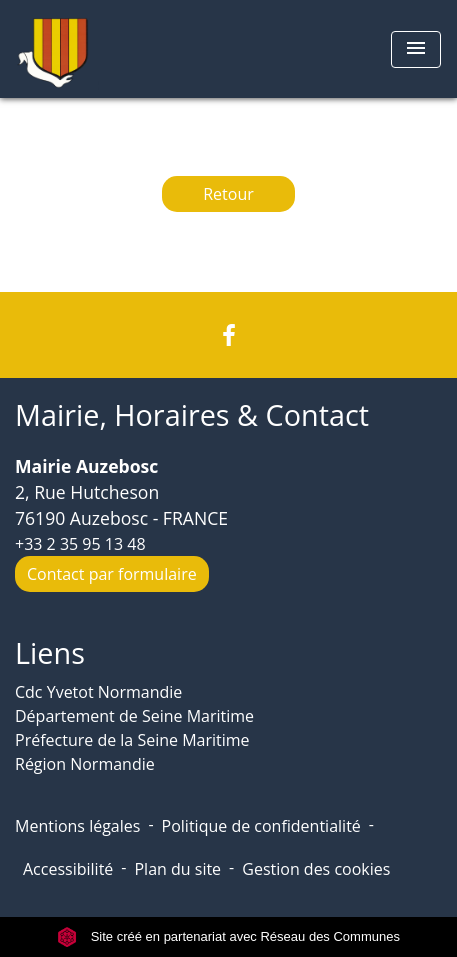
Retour (228, 194)
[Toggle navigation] (416, 49)
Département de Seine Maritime (134, 716)
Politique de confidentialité (261, 826)
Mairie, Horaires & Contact (192, 415)
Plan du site (177, 869)
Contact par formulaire (112, 574)
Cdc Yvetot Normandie (98, 692)
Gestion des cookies (316, 869)
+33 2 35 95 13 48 (80, 544)
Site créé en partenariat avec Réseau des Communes (228, 936)
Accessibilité (68, 869)
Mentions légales (77, 826)
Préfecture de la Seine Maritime (132, 740)
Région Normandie (85, 764)
